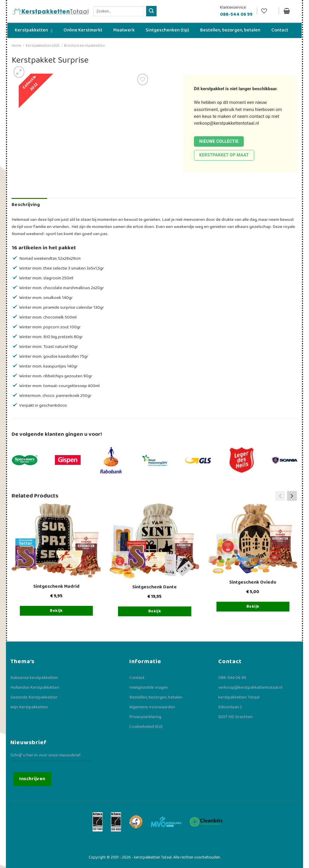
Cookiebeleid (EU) (146, 727)
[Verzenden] (151, 11)
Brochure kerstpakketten (85, 46)
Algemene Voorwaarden (152, 707)
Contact (137, 678)
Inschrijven (32, 779)
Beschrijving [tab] (26, 205)
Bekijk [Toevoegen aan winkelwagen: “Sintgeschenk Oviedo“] (253, 606)
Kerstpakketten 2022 (43, 46)
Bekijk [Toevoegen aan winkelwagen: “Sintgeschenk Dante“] (155, 611)
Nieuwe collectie (219, 141)
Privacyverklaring (145, 717)
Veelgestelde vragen (149, 688)
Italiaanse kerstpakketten (34, 678)
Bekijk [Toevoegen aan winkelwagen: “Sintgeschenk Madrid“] (56, 611)
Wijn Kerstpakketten (29, 707)
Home (16, 46)
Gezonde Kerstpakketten (34, 697)
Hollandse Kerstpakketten (35, 688)
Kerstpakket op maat (224, 155)
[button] (292, 496)
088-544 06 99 (232, 678)
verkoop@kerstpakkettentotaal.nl (227, 123)
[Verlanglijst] (268, 11)
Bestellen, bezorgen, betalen (156, 697)
